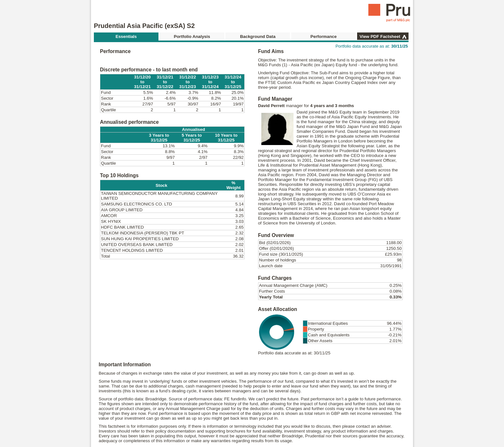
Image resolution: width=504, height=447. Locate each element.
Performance (324, 36)
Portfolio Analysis (192, 36)
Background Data (258, 36)
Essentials (126, 36)
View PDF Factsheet (380, 36)
